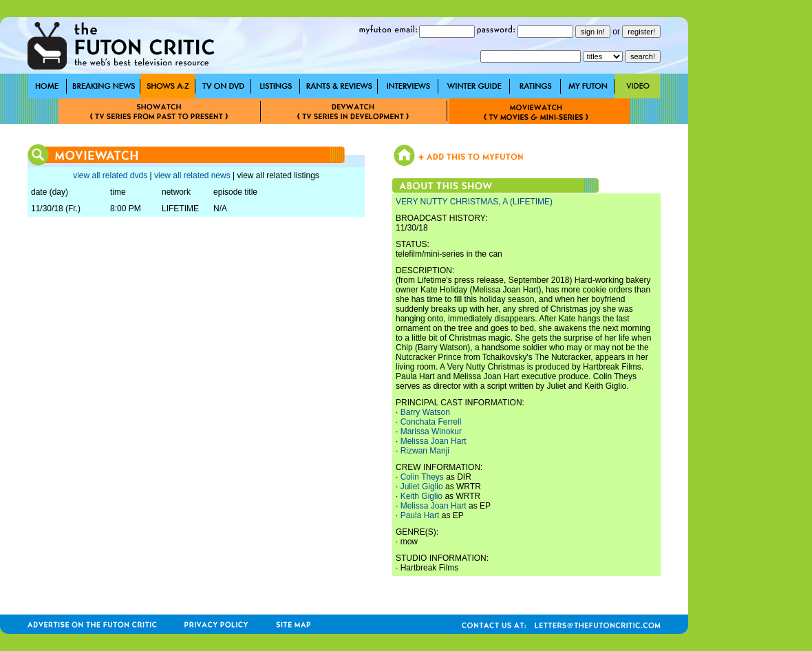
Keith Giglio (421, 496)
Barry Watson (425, 412)
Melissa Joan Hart (434, 441)
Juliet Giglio (422, 487)
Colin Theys (422, 477)
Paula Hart (420, 515)
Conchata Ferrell (431, 422)
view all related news (192, 175)
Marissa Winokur (431, 431)
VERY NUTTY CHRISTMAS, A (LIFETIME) (474, 202)
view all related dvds (110, 175)
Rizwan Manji (425, 451)
